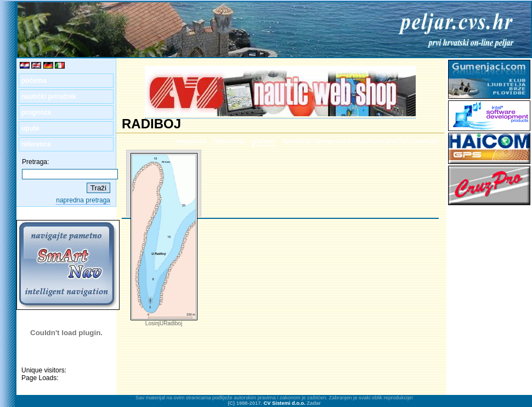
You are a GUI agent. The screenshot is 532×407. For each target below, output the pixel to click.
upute (30, 128)
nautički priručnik (49, 97)
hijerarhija (229, 141)
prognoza (36, 112)
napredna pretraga (83, 200)
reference (36, 144)
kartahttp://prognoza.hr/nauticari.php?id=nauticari (361, 141)
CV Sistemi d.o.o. (285, 403)
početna (34, 81)
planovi (264, 141)
